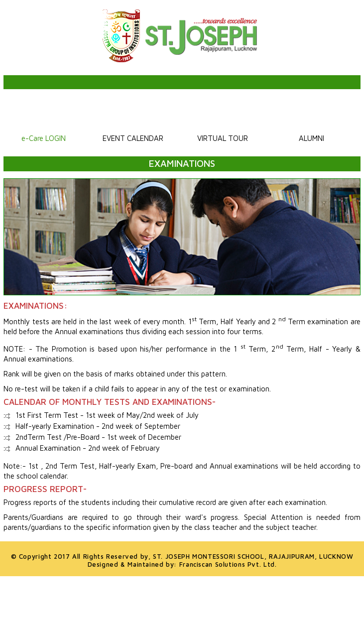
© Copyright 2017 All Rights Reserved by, (182, 556)
